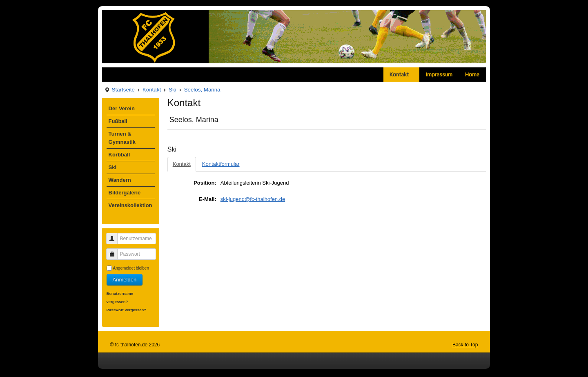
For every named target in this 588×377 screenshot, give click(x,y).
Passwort (115, 251)
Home (472, 75)
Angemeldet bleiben (131, 268)
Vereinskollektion (130, 205)
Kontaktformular (221, 164)
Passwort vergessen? (127, 310)
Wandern (120, 180)
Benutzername (115, 235)
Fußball (118, 121)
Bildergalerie (125, 193)
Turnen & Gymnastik (122, 138)
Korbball (119, 155)
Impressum (439, 75)
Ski (173, 90)
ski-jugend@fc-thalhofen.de (253, 199)
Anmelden (125, 280)
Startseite (123, 90)
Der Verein (122, 108)
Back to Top (465, 345)
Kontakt (401, 75)
